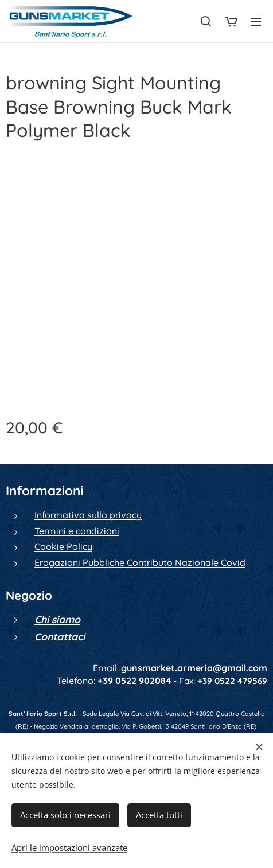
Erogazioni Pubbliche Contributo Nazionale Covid (140, 562)
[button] (206, 21)
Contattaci (60, 636)
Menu (256, 22)
